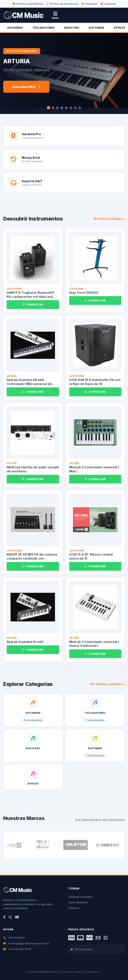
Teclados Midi (44, 28)
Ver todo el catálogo (109, 221)
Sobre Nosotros (78, 902)
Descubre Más (26, 87)
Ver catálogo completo (107, 686)
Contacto (108, 4)
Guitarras (15, 28)
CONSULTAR (33, 306)
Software (96, 28)
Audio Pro (72, 28)
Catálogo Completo (80, 897)
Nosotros (89, 4)
